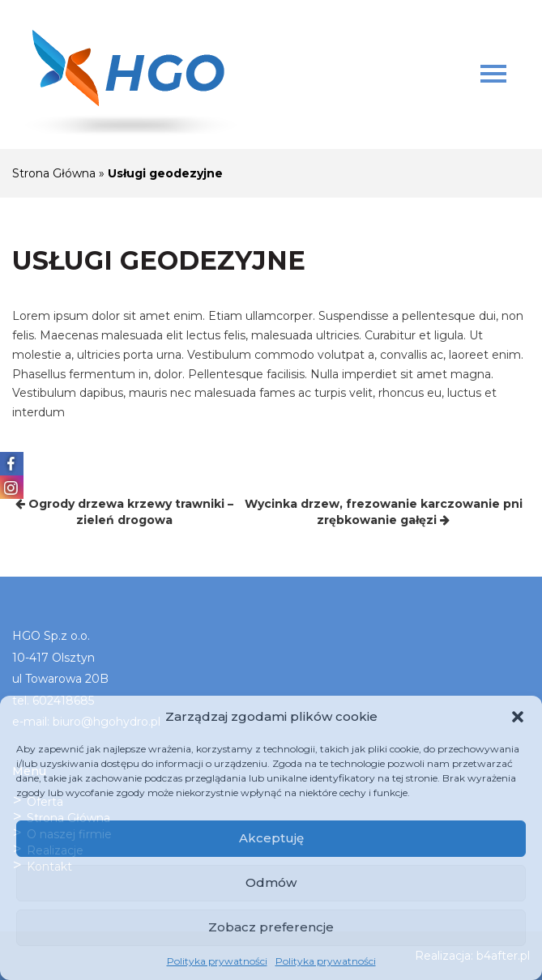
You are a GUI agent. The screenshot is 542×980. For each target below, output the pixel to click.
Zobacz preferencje (271, 927)
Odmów (271, 882)
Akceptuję (271, 838)
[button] (518, 717)
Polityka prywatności (217, 961)
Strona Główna (54, 173)
